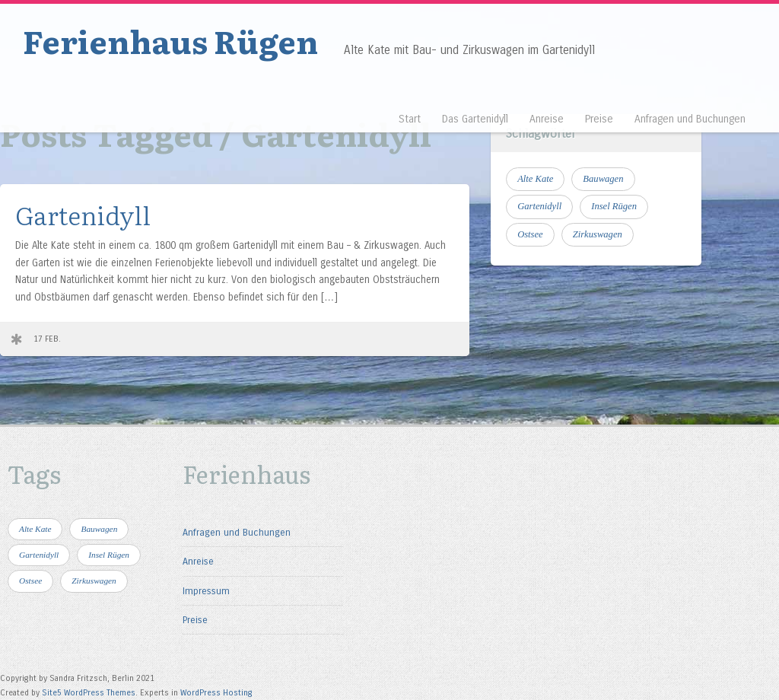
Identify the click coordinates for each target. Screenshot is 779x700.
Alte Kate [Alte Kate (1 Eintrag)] (535, 179)
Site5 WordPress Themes (89, 693)
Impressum (206, 591)
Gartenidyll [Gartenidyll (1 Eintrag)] (539, 206)
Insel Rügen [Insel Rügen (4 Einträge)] (614, 206)
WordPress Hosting (216, 693)
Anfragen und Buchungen (690, 119)
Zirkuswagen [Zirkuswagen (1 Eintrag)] (598, 234)
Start (410, 119)
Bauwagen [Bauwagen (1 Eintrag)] (603, 179)
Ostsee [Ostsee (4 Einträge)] (530, 234)
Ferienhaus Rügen (170, 40)
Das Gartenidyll (475, 119)
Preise (599, 119)
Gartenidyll (83, 214)
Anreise (547, 119)
